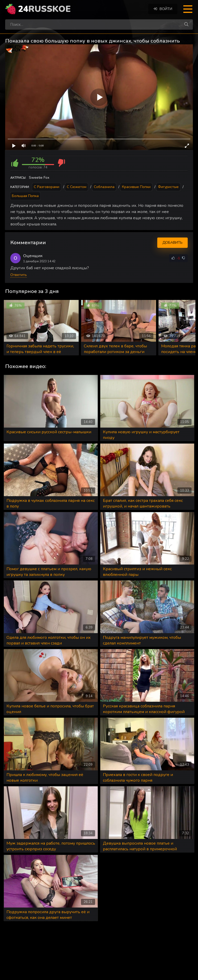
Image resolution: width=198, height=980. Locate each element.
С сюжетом (77, 187)
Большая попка (25, 196)
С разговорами (47, 187)
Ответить (19, 275)
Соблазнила (104, 187)
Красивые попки (136, 187)
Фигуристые (168, 187)
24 (44, 9)
